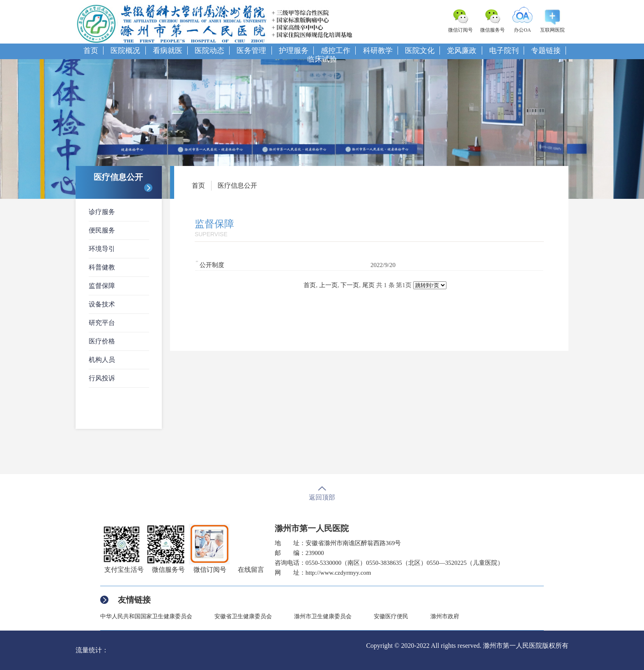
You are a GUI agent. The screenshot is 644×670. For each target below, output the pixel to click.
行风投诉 (102, 378)
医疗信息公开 (237, 185)
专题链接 (546, 51)
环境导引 (102, 249)
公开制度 (212, 265)
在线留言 (251, 570)
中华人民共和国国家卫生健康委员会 (146, 616)
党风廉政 (462, 51)
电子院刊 (504, 51)
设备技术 (102, 304)
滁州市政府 (445, 616)
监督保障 (102, 286)
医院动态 (209, 51)
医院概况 (125, 51)
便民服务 (102, 230)
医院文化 (420, 51)
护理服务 (294, 51)
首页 (91, 51)
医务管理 (251, 51)
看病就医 (168, 51)
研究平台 (102, 323)
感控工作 (336, 51)
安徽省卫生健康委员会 (243, 616)
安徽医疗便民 (391, 616)
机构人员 (102, 360)
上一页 (328, 285)
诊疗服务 (102, 212)
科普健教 (102, 267)
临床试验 (322, 59)
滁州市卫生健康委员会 (323, 616)
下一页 (350, 285)
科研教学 (378, 51)
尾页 (368, 285)
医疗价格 (102, 341)
